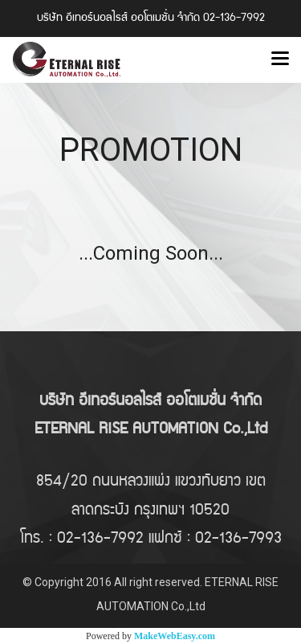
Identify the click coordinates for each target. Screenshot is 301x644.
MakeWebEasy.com (175, 636)
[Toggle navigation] (280, 59)
